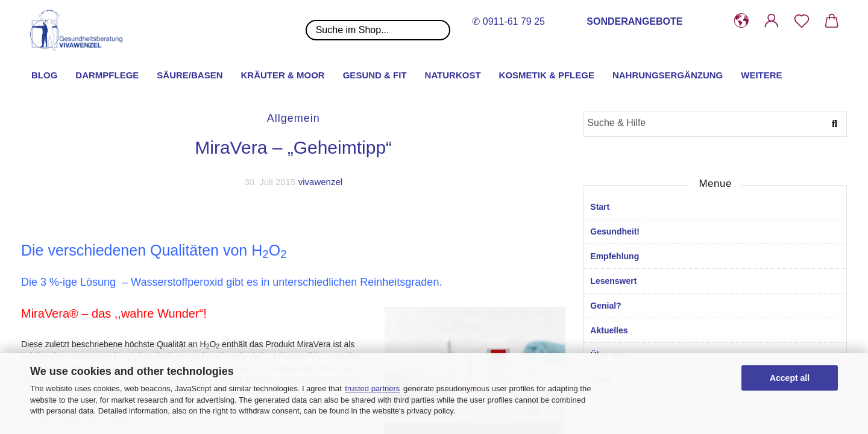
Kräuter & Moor (283, 75)
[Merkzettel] (802, 21)
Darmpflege (107, 75)
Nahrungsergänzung (668, 75)
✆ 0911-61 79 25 (508, 21)
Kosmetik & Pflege (547, 75)
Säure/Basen (190, 75)
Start (600, 207)
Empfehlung (615, 256)
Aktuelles (609, 330)
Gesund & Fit (375, 75)
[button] (741, 21)
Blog (44, 75)
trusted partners (372, 388)
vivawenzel (320, 182)
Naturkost (453, 75)
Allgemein (294, 118)
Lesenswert (613, 281)
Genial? (605, 306)
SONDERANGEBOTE (634, 21)
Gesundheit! (615, 231)
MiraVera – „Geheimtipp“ (293, 147)
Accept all (790, 378)
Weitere (761, 75)
